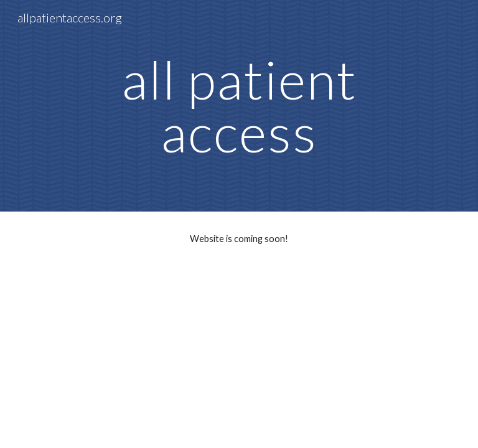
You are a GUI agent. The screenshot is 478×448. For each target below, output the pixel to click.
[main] (239, 106)
